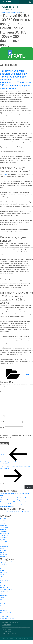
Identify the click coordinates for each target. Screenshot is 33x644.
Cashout (2, 579)
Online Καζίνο (4, 604)
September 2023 (5, 546)
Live (1, 593)
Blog (1, 577)
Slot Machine (4, 610)
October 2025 (4, 536)
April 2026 (3, 523)
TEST (2, 614)
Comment (3, 392)
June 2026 (3, 519)
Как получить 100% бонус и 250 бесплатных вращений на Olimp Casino (15, 86)
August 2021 (3, 557)
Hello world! (26, 512)
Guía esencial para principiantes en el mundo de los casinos (16, 502)
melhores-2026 (4, 596)
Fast (1, 583)
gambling (3, 585)
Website (2, 428)
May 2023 (3, 552)
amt (23, 13)
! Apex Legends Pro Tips (7, 562)
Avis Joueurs (3, 573)
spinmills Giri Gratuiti (6, 612)
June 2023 (3, 550)
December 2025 (4, 532)
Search (2, 483)
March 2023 (3, 555)
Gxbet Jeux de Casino (6, 589)
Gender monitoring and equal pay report (16, 627)
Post (1, 606)
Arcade (2, 570)
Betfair (2, 575)
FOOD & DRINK (24, 2)
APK (1, 568)
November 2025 (4, 534)
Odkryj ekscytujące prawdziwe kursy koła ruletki (13, 498)
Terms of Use (6, 629)
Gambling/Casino (5, 587)
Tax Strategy (6, 625)
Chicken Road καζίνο (6, 581)
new (1, 600)
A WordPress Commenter (11, 512)
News (28, 374)
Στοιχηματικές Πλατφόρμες (7, 619)
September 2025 (5, 538)
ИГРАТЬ (16, 55)
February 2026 (4, 527)
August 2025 (3, 540)
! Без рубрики (4, 564)
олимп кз (5, 174)
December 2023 (4, 544)
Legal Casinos (4, 591)
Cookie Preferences (9, 633)
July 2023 (3, 548)
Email (2, 422)
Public (2, 608)
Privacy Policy (7, 631)
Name (2, 416)
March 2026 (3, 525)
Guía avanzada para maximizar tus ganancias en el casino (16, 500)
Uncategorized (4, 617)
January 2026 (4, 529)
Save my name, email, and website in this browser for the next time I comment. (16, 437)
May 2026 (3, 521)
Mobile (2, 598)
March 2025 (3, 542)
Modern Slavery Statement (11, 623)
